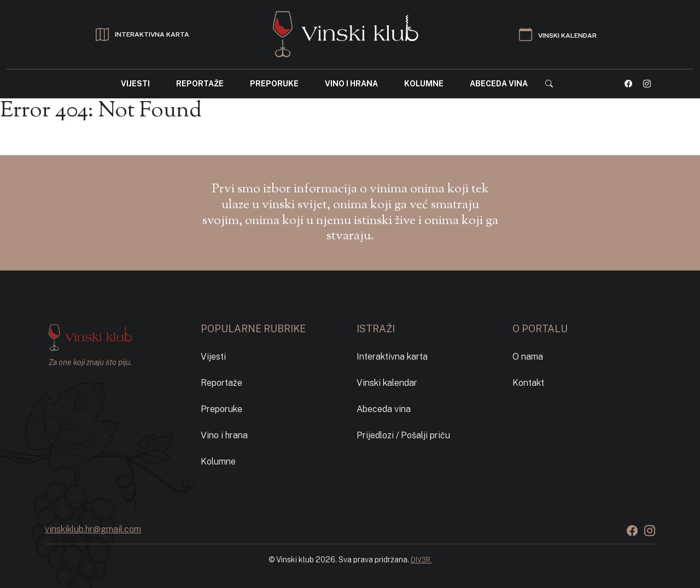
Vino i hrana (351, 84)
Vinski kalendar (387, 383)
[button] (549, 84)
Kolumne (424, 84)
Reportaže (200, 84)
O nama (528, 357)
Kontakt (528, 383)
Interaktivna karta (392, 357)
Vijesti (135, 84)
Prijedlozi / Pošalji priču (403, 435)
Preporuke (274, 84)
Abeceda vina (499, 84)
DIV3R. (421, 560)
